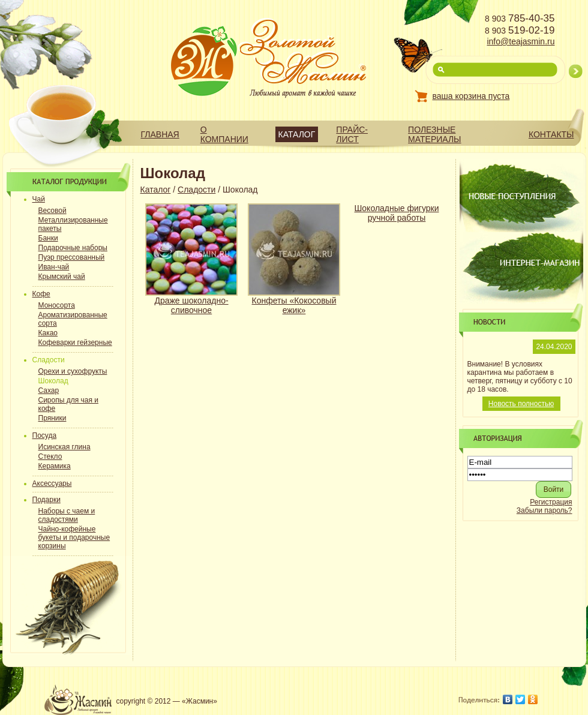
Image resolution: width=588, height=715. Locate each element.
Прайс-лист (352, 134)
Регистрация (551, 502)
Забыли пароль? (544, 510)
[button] (554, 489)
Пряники (52, 418)
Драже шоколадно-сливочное (191, 305)
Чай (39, 199)
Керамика (55, 466)
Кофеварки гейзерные (75, 343)
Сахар (49, 390)
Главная (160, 134)
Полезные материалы (434, 134)
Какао (48, 333)
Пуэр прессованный (72, 257)
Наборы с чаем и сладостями (67, 515)
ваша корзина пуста (471, 96)
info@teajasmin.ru (520, 41)
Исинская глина (64, 447)
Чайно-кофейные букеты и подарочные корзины (74, 537)
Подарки (46, 500)
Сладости (196, 190)
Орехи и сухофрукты (73, 371)
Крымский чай (62, 277)
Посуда (45, 435)
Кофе (41, 294)
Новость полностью (521, 404)
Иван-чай (54, 267)
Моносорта (57, 305)
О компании (224, 134)
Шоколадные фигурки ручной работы (397, 213)
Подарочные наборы (73, 248)
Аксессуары (52, 483)
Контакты (551, 134)
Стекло (50, 456)
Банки (48, 238)
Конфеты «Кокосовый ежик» (294, 305)
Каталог (297, 134)
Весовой (52, 211)
